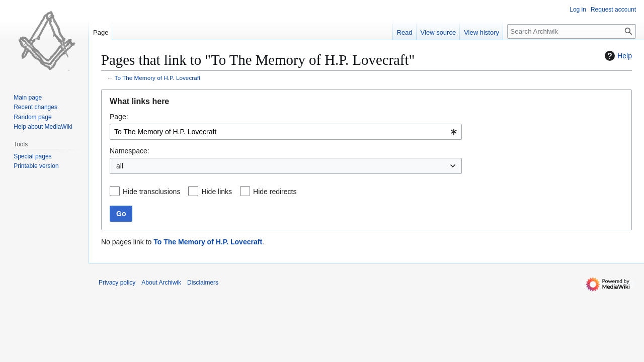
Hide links (217, 192)
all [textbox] (120, 166)
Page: (119, 117)
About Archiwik (161, 283)
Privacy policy (117, 283)
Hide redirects (275, 192)
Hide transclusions (151, 192)
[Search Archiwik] (572, 31)
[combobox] (286, 132)
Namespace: (130, 151)
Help (617, 56)
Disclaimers (203, 283)
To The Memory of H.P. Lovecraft (158, 78)
